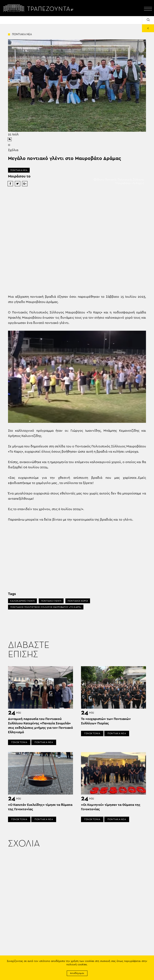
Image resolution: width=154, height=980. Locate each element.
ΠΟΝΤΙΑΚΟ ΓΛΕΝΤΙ (51, 601)
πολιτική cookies (77, 965)
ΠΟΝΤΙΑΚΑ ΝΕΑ (19, 170)
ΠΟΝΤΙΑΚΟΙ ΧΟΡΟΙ (78, 601)
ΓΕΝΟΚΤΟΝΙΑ (19, 742)
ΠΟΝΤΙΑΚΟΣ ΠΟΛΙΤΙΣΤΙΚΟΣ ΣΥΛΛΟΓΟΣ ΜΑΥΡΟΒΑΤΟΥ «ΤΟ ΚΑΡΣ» (46, 607)
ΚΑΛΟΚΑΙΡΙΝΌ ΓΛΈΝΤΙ (22, 601)
